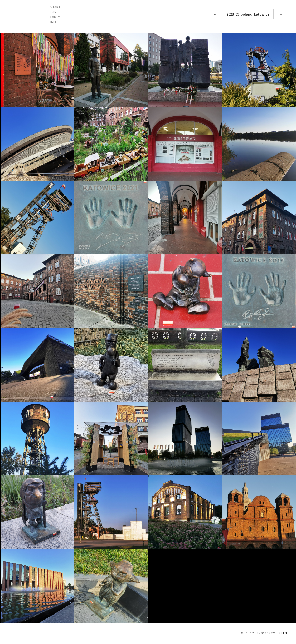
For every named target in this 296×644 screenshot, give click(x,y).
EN (285, 633)
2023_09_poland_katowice (248, 14)
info (54, 22)
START (22, 17)
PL (281, 633)
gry (53, 12)
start (55, 7)
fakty (55, 17)
